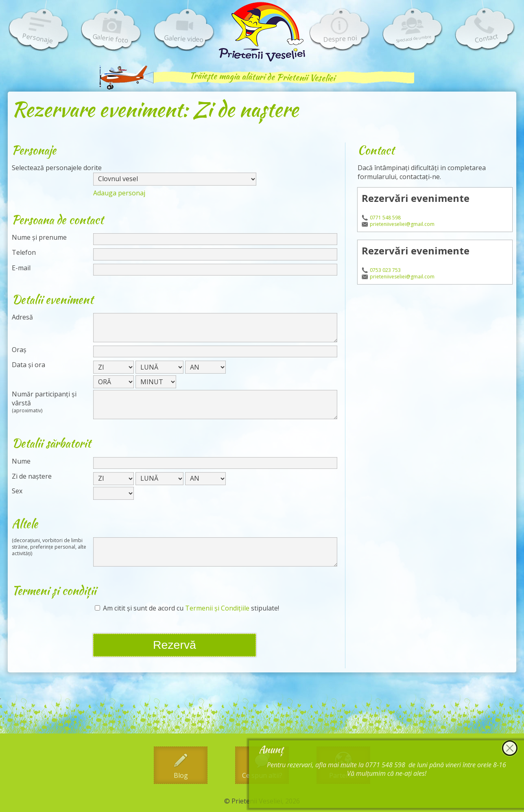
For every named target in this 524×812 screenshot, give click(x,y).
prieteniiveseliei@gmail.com (402, 224)
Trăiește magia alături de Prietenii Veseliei (262, 77)
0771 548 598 (385, 218)
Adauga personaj (119, 193)
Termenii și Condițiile (217, 608)
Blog (181, 775)
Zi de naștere (32, 476)
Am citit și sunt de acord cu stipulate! (187, 608)
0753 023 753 (385, 270)
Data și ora (28, 365)
